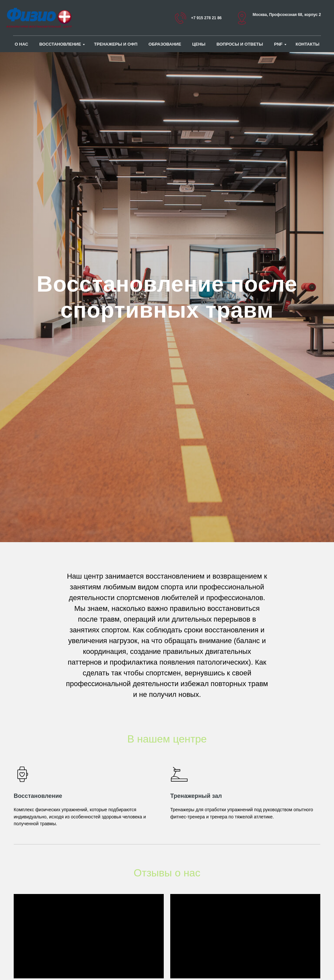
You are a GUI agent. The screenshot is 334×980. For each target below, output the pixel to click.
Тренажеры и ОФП (116, 44)
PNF (278, 44)
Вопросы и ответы (240, 44)
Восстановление (60, 44)
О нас (22, 44)
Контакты (307, 44)
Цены (199, 44)
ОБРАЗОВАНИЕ (165, 44)
